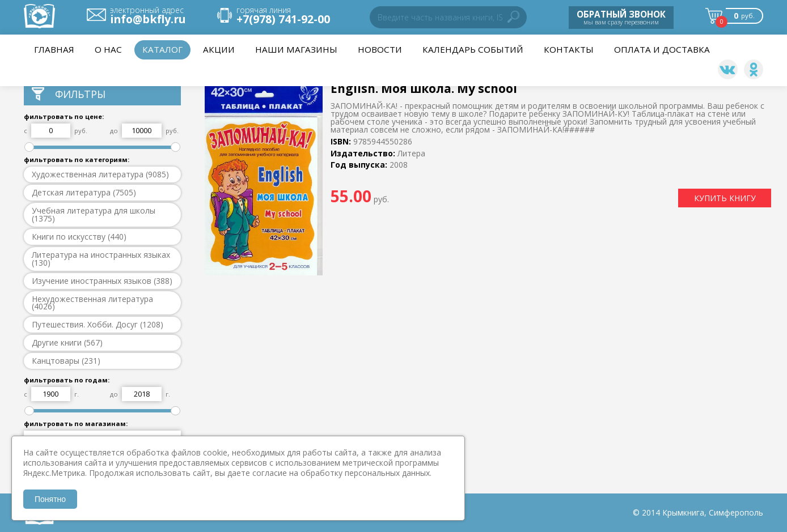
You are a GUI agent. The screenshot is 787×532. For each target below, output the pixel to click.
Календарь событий (473, 49)
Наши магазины (296, 49)
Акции (219, 49)
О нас (108, 49)
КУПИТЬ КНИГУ (725, 198)
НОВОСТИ (380, 49)
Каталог (162, 49)
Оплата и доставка (662, 49)
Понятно (50, 499)
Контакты (569, 49)
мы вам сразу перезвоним (621, 17)
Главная (54, 49)
